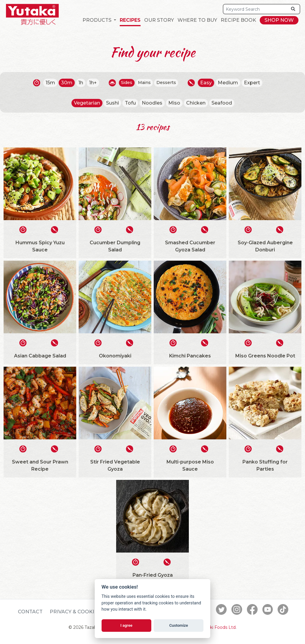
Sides (125, 83)
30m (63, 83)
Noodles (152, 103)
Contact (30, 612)
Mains (144, 83)
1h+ (90, 83)
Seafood (222, 103)
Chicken (196, 103)
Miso (174, 103)
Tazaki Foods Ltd (218, 627)
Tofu (130, 103)
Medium (231, 83)
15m (47, 83)
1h (77, 83)
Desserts (168, 83)
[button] (99, 20)
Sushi (112, 103)
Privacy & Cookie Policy (84, 612)
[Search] (255, 9)
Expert (256, 83)
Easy (210, 83)
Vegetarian (87, 103)
